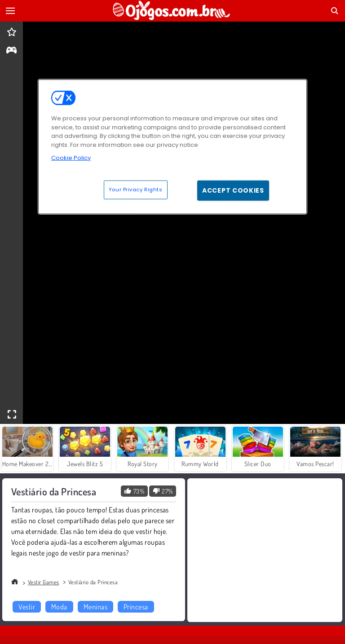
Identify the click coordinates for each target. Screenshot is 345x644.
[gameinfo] (11, 51)
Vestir (27, 607)
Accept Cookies (233, 190)
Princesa (136, 607)
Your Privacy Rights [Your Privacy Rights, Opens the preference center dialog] (136, 189)
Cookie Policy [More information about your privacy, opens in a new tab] (71, 158)
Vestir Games (44, 582)
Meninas (95, 607)
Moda (59, 607)
